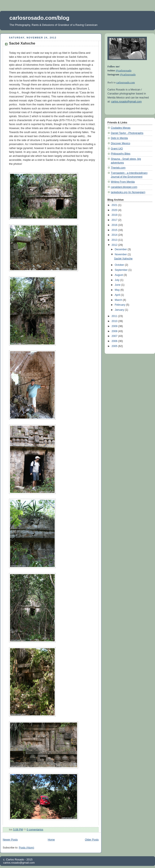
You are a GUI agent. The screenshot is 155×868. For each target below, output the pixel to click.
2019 (115, 215)
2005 (115, 346)
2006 (115, 341)
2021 (115, 205)
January (120, 310)
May (118, 290)
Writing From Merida (123, 182)
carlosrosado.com (126, 82)
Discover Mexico (121, 143)
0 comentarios (35, 830)
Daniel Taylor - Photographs (127, 133)
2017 (115, 220)
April (118, 295)
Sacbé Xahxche (22, 43)
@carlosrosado (123, 71)
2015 (115, 230)
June (118, 285)
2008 (115, 331)
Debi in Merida (119, 138)
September (122, 270)
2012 (115, 245)
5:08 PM (18, 830)
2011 (115, 316)
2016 (115, 225)
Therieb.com (118, 168)
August (119, 275)
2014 (115, 235)
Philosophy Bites (121, 154)
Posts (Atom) (26, 848)
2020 (115, 210)
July (118, 280)
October (120, 265)
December (121, 249)
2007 (115, 336)
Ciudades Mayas (121, 128)
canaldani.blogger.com (124, 187)
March (119, 300)
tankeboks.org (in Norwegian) (128, 192)
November (121, 254)
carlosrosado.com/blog (39, 18)
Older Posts (92, 840)
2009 (115, 326)
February (120, 305)
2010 (115, 321)
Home (51, 840)
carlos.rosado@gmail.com (127, 102)
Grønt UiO (117, 149)
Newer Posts (10, 840)
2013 (115, 240)
